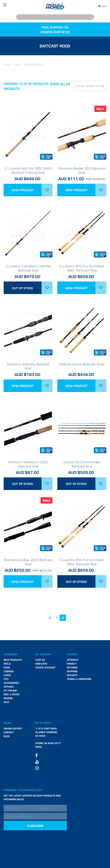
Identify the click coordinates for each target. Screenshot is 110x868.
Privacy (72, 664)
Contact (9, 732)
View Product (23, 190)
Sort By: (89, 86)
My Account (43, 654)
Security (72, 675)
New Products (13, 660)
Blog (7, 736)
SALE (6, 702)
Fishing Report (13, 728)
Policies (72, 654)
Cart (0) (40, 660)
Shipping (72, 671)
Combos (9, 671)
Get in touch (43, 723)
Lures (7, 675)
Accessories (11, 683)
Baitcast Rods (33, 64)
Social (8, 723)
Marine (8, 698)
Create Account (45, 667)
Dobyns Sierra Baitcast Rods (82, 364)
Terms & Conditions (79, 679)
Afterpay (73, 660)
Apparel (9, 687)
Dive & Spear (11, 694)
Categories (11, 654)
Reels (7, 664)
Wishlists (41, 664)
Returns (72, 667)
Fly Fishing (10, 690)
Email (39, 747)
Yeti (6, 679)
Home (7, 64)
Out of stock (23, 288)
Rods (18, 64)
